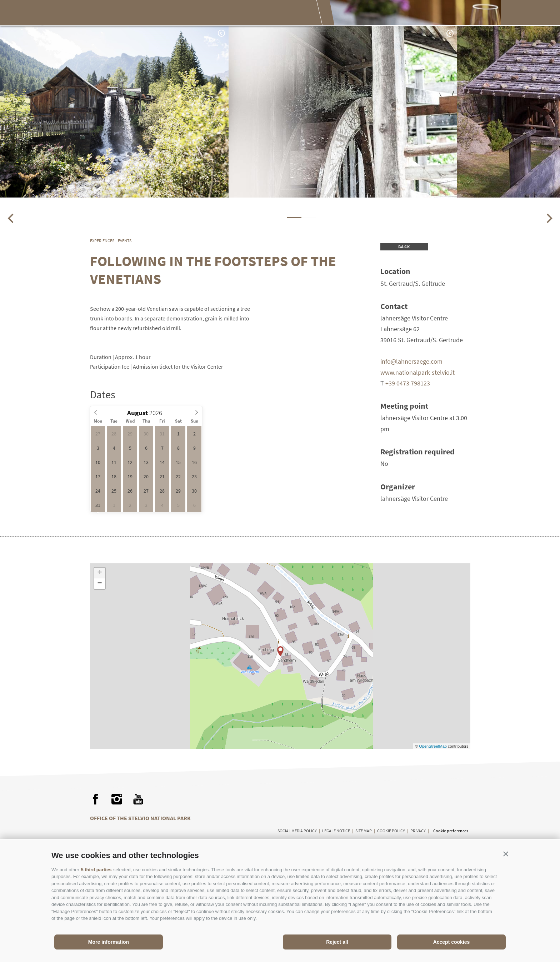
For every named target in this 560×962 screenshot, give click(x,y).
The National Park (128, 13)
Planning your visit (294, 13)
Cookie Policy (391, 831)
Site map (364, 831)
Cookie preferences (451, 831)
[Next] (549, 218)
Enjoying (236, 13)
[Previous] (11, 218)
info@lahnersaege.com (411, 361)
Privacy (418, 831)
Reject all (337, 942)
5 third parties (96, 870)
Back (404, 247)
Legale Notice (336, 831)
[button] (506, 854)
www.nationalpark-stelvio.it (417, 372)
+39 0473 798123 (408, 383)
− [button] (99, 584)
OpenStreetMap (433, 746)
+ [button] (99, 573)
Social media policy (297, 831)
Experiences (189, 13)
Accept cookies (452, 942)
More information (109, 942)
